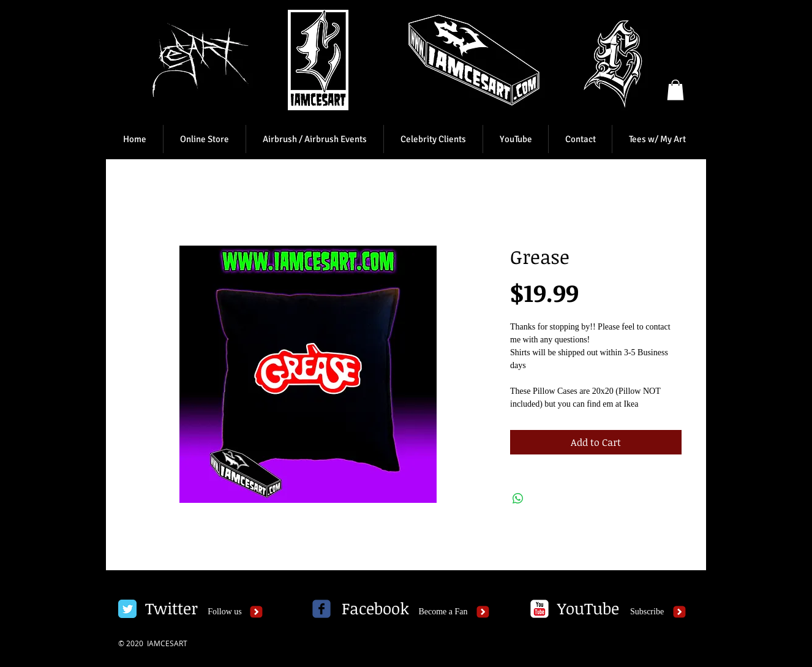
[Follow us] (225, 612)
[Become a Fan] (443, 612)
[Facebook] (375, 609)
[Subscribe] (647, 612)
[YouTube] (588, 609)
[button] (675, 90)
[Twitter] (171, 609)
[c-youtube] (539, 609)
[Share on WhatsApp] (518, 499)
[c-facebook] (321, 609)
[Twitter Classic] (127, 609)
